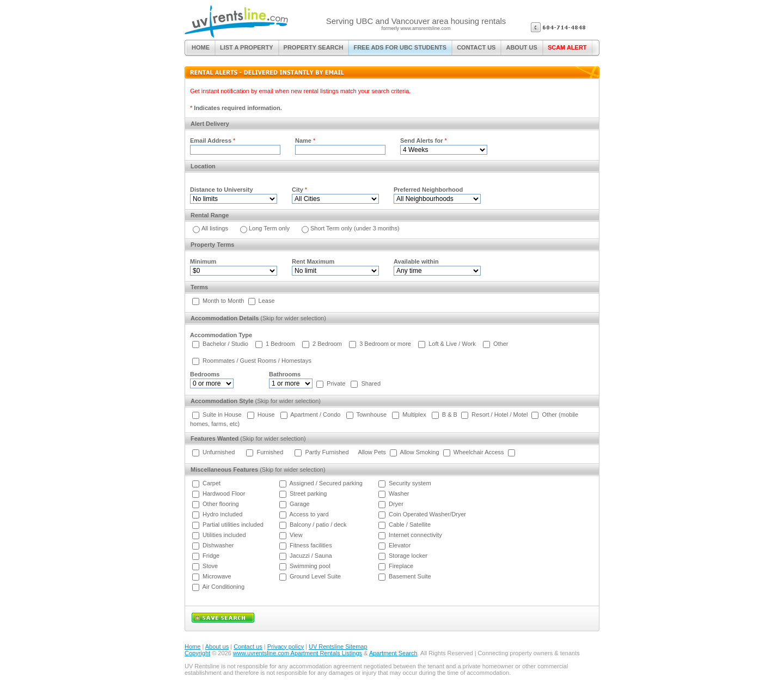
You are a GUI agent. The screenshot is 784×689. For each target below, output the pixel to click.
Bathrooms (285, 374)
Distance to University (222, 190)
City (298, 190)
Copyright (197, 653)
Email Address (211, 141)
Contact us (248, 647)
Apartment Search (393, 653)
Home (192, 647)
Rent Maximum (313, 261)
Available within (416, 261)
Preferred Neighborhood (428, 190)
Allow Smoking (419, 452)
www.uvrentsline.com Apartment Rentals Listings (298, 653)
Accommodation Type (221, 335)
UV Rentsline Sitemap (338, 647)
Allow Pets (372, 452)
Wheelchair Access (479, 452)
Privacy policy (286, 647)
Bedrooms (205, 374)
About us (217, 647)
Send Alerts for (421, 141)
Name (303, 141)
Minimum (203, 261)
